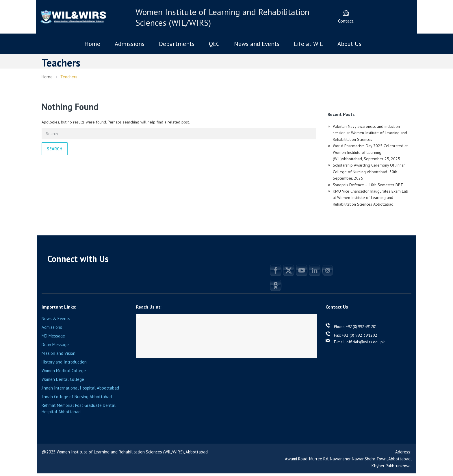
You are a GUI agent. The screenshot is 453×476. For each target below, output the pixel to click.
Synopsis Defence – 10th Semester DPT (368, 185)
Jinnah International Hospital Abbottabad (80, 388)
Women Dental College (63, 379)
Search (55, 149)
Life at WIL (308, 44)
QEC (214, 44)
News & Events (56, 319)
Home (92, 44)
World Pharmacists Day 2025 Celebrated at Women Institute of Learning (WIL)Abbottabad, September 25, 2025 (370, 152)
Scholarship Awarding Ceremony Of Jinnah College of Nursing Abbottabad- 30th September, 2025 (369, 172)
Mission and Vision (59, 353)
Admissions (130, 44)
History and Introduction (64, 362)
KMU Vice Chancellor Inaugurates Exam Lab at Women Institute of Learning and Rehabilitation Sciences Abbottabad (371, 198)
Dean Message (55, 345)
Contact (346, 21)
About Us (349, 44)
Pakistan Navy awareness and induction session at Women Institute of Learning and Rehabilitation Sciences (370, 133)
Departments (177, 44)
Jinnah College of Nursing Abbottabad (77, 397)
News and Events (257, 44)
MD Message (53, 336)
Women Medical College (64, 371)
